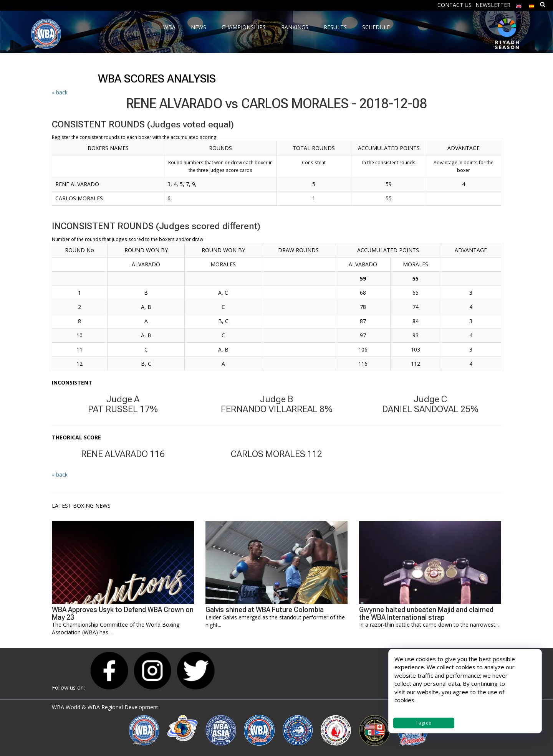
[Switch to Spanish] (532, 4)
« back (60, 92)
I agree (424, 723)
